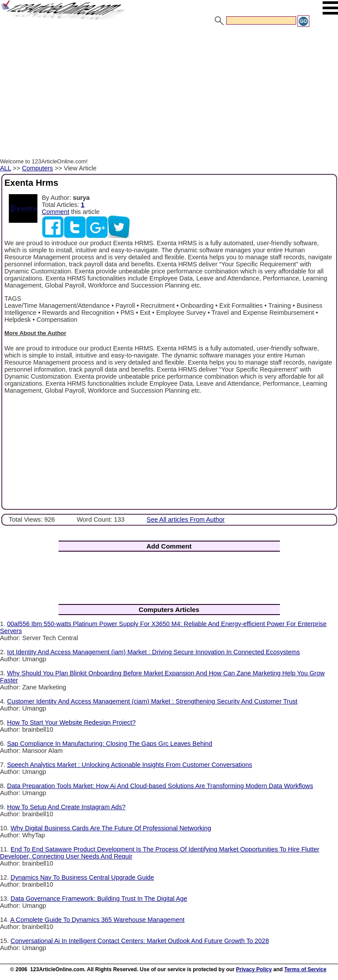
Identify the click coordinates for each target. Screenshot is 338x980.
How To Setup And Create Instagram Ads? (66, 807)
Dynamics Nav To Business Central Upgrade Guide (82, 877)
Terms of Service (305, 969)
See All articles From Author (186, 519)
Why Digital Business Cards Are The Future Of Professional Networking (111, 828)
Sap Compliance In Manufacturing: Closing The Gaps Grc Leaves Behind (110, 744)
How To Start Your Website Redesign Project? (71, 722)
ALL (6, 168)
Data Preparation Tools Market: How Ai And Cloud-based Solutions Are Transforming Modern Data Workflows (160, 786)
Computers (37, 168)
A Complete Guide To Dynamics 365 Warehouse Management (97, 920)
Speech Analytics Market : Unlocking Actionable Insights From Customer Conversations (130, 765)
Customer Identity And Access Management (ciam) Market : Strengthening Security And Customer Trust (152, 701)
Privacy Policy (254, 969)
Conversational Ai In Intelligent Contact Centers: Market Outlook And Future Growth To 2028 (140, 941)
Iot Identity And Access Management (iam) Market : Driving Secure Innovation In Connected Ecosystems (153, 652)
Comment (55, 212)
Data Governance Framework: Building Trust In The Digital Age (99, 899)
